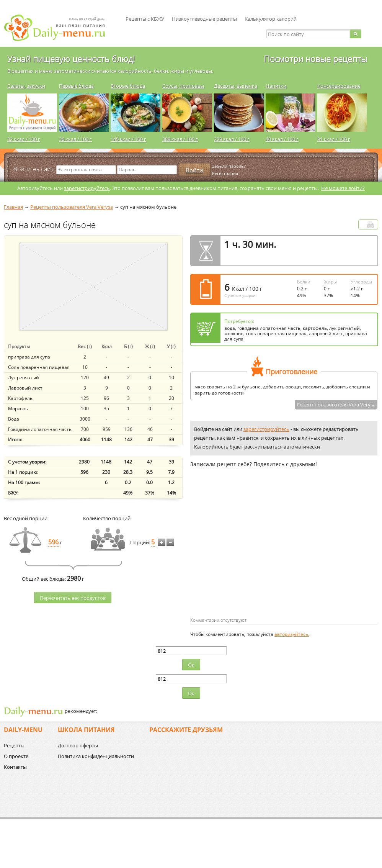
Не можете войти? (343, 188)
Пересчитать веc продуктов (73, 598)
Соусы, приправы (183, 86)
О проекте (16, 756)
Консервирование (339, 86)
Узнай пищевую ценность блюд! (71, 59)
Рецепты (14, 745)
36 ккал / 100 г (75, 139)
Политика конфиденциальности (96, 756)
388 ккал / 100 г (180, 139)
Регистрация (225, 173)
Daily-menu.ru (59, 28)
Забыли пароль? (229, 166)
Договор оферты (78, 745)
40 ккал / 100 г (282, 139)
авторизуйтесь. (292, 634)
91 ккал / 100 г (334, 139)
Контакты (15, 767)
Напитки (276, 86)
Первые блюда (76, 86)
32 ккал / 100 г (24, 139)
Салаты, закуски (26, 86)
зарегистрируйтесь (87, 188)
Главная (13, 207)
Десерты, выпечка (236, 86)
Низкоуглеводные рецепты (204, 19)
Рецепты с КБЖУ (145, 19)
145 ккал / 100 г (128, 139)
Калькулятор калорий (271, 19)
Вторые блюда (128, 86)
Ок (191, 665)
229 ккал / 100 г (232, 139)
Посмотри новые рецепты (315, 59)
